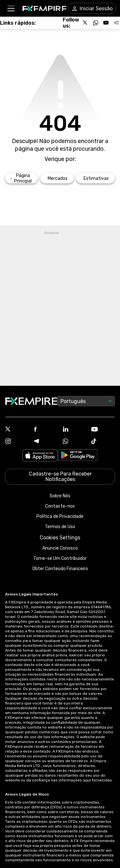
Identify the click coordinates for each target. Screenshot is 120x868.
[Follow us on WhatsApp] (96, 23)
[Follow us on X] (85, 23)
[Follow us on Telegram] (116, 23)
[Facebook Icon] (46, 430)
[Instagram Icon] (17, 442)
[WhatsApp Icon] (75, 442)
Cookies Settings (60, 538)
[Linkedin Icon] (75, 430)
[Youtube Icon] (103, 430)
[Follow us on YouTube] (106, 23)
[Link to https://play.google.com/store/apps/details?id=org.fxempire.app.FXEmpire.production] (78, 456)
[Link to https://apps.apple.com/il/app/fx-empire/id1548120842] (40, 456)
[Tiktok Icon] (103, 442)
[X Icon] (17, 430)
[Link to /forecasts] (96, 178)
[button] (11, 8)
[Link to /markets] (57, 178)
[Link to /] (21, 178)
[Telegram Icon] (46, 442)
